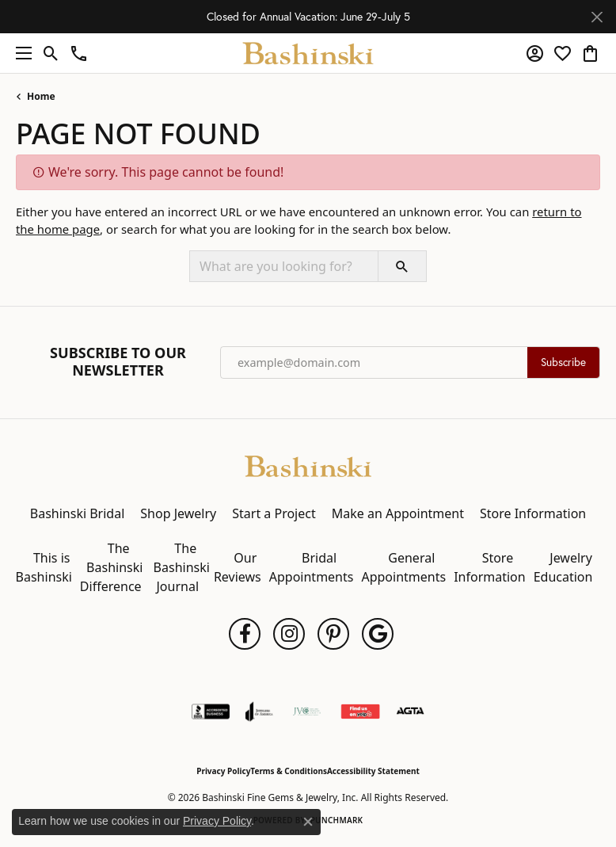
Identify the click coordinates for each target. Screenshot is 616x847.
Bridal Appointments (312, 567)
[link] (79, 53)
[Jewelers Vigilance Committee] (307, 712)
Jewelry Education (563, 567)
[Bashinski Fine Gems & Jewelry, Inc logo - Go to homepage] (308, 53)
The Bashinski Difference (112, 567)
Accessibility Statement (373, 771)
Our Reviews (238, 567)
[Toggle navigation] (20, 53)
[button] (51, 53)
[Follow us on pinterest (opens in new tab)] (333, 634)
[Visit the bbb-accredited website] (211, 712)
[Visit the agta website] (410, 712)
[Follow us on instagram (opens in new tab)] (289, 634)
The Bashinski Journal (182, 567)
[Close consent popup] (308, 822)
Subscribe (563, 362)
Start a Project (274, 513)
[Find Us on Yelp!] (360, 712)
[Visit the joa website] (259, 712)
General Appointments (403, 567)
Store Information (533, 513)
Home (41, 96)
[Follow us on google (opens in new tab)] (378, 634)
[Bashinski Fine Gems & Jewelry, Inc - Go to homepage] (308, 465)
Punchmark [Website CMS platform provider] (337, 820)
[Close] (597, 17)
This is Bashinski (44, 567)
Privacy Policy (223, 771)
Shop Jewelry (178, 513)
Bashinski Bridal (78, 513)
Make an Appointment (398, 513)
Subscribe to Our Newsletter (118, 362)
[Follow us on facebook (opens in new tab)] (245, 634)
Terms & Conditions (289, 771)
